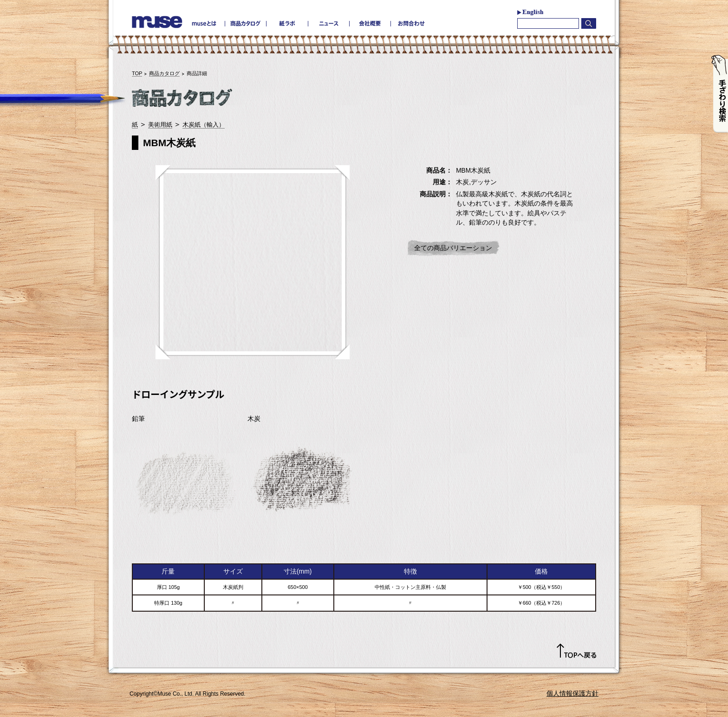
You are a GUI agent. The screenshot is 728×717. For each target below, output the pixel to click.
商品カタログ (164, 73)
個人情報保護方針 (572, 693)
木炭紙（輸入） (204, 125)
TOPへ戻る (576, 651)
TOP (137, 73)
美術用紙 (160, 125)
